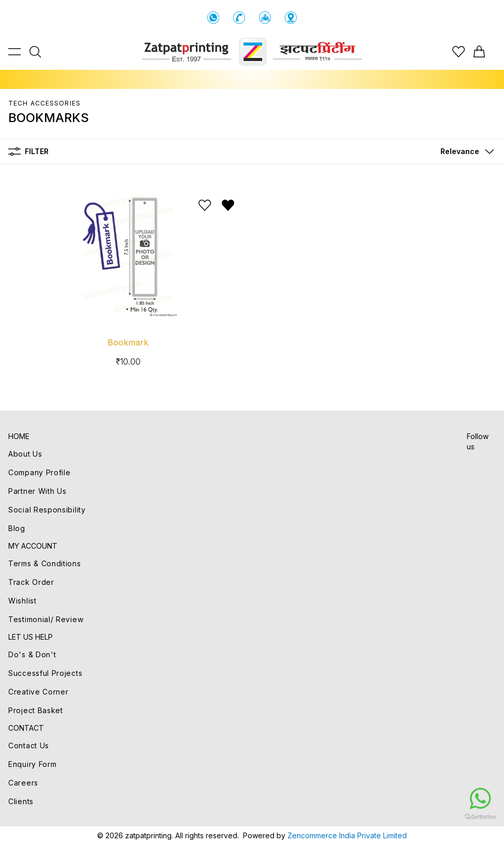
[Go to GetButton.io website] (418, 817)
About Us (25, 454)
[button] (465, 152)
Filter (28, 152)
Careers (23, 783)
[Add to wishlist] (205, 205)
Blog (17, 528)
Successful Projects (45, 673)
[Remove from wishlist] (228, 205)
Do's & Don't (32, 654)
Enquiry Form (32, 764)
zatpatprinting (148, 835)
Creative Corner (39, 692)
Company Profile (40, 472)
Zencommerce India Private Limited (347, 835)
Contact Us (29, 745)
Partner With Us (37, 491)
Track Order (31, 582)
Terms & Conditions (45, 563)
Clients (21, 801)
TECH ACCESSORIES (44, 103)
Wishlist (22, 601)
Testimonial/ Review (46, 619)
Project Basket (36, 710)
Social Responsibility (47, 510)
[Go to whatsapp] (418, 798)
